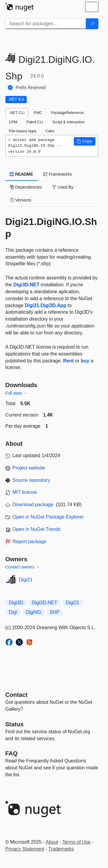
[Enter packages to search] (46, 24)
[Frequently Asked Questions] (12, 753)
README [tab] (22, 174)
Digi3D (16, 603)
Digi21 (26, 580)
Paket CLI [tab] (35, 122)
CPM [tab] (13, 122)
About (52, 842)
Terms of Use (76, 842)
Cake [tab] (50, 131)
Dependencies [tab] (26, 187)
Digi (13, 612)
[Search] (92, 24)
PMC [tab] (38, 113)
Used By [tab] (63, 187)
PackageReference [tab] (67, 113)
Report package (30, 542)
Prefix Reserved (31, 88)
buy (85, 361)
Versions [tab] (21, 200)
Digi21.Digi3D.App (45, 305)
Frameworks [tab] (57, 174)
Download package (33, 505)
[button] (85, 141)
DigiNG (34, 612)
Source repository (31, 480)
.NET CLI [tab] (17, 113)
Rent (69, 361)
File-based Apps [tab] (23, 131)
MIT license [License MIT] (25, 492)
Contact (16, 695)
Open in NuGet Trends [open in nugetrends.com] (37, 529)
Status (15, 724)
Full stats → (16, 393)
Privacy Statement (25, 849)
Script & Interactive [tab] (68, 122)
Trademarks (61, 849)
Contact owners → (23, 567)
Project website (29, 468)
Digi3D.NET (26, 285)
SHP (55, 612)
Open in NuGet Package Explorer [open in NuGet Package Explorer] (48, 517)
